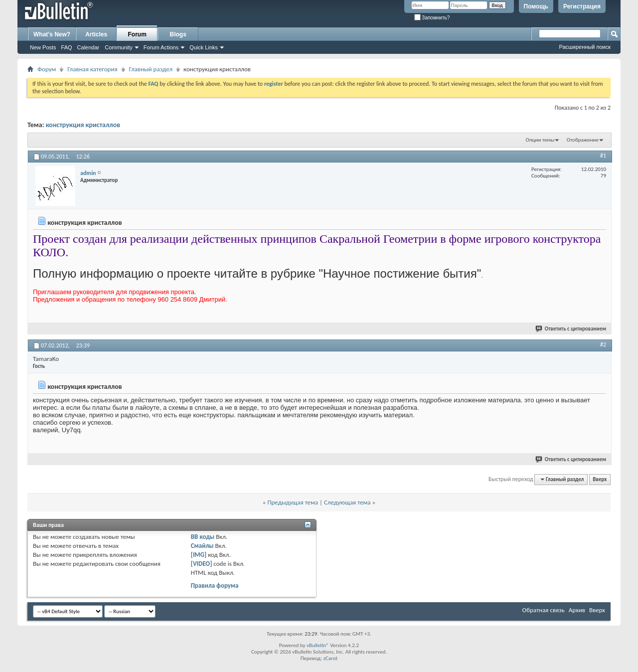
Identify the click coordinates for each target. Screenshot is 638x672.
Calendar (88, 47)
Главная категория (92, 69)
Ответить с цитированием (571, 329)
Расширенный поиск (585, 47)
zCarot (331, 658)
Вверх (600, 479)
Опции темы (540, 140)
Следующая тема (347, 502)
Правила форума (215, 586)
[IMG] (199, 555)
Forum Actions (161, 47)
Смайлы (202, 546)
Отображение (583, 140)
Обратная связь (544, 610)
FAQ (67, 47)
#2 (603, 344)
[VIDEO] (202, 564)
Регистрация (582, 6)
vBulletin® (318, 645)
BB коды (203, 537)
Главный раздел (151, 69)
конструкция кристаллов (83, 125)
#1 (603, 156)
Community (119, 47)
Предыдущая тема (293, 502)
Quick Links (204, 47)
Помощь (536, 6)
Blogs (178, 34)
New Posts (43, 47)
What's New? (52, 34)
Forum (137, 34)
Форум (47, 69)
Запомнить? (432, 18)
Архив (577, 610)
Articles (96, 34)
